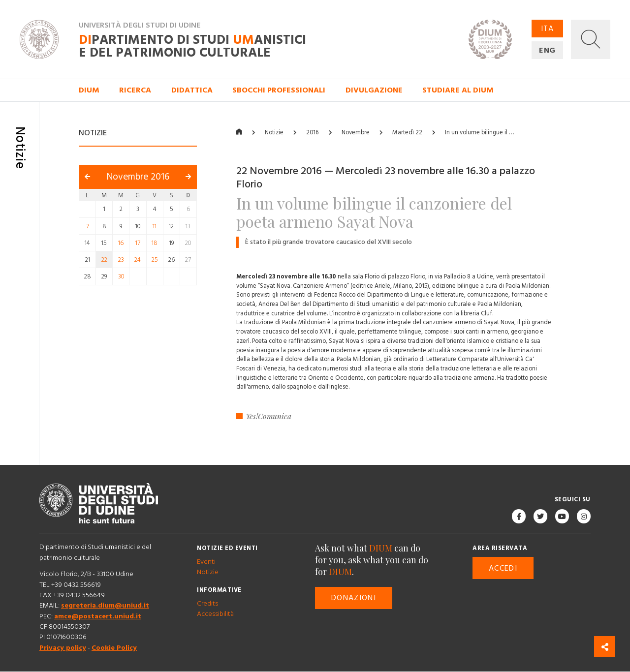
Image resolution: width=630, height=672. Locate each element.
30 (121, 277)
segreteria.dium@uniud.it (105, 606)
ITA (547, 29)
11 (155, 226)
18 (155, 243)
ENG (548, 50)
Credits (207, 604)
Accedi (503, 568)
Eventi (206, 562)
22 (104, 260)
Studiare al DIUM (458, 90)
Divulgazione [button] (374, 90)
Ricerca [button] (135, 90)
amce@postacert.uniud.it (98, 616)
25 (155, 260)
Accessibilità (215, 614)
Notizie (274, 133)
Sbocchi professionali (279, 90)
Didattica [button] (192, 90)
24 (138, 260)
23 (121, 260)
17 (138, 243)
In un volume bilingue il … (479, 133)
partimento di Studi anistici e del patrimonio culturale (192, 46)
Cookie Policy (114, 648)
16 (121, 243)
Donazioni (354, 598)
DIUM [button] (89, 90)
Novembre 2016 (138, 177)
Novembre (356, 133)
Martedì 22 (407, 133)
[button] (591, 39)
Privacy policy (63, 648)
